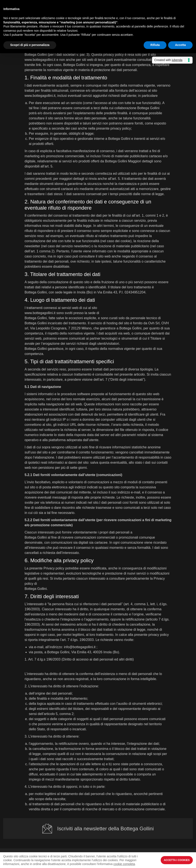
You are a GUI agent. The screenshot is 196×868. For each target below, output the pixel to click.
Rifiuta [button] (155, 45)
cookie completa (124, 864)
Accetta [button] (180, 45)
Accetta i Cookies (177, 860)
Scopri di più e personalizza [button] (30, 45)
